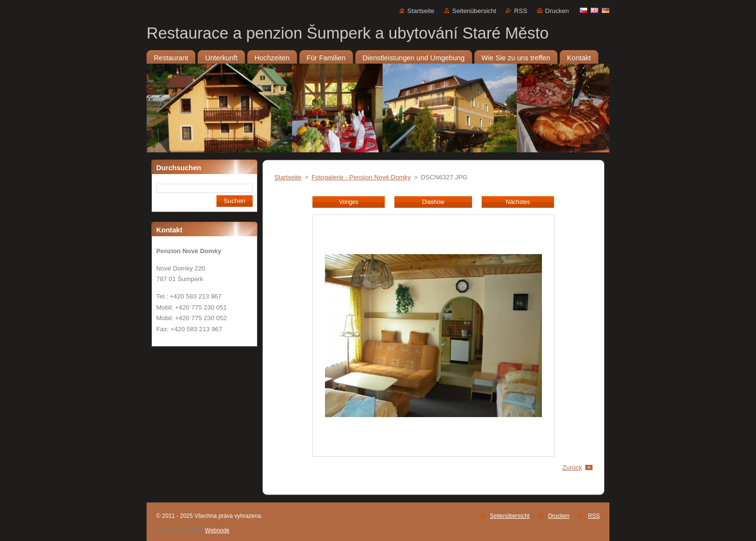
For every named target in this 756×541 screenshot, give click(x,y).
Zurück (572, 467)
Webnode (217, 530)
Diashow (433, 202)
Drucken (557, 11)
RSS (520, 11)
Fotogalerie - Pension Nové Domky (361, 177)
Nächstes (518, 202)
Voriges (349, 202)
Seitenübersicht (474, 11)
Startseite (421, 11)
